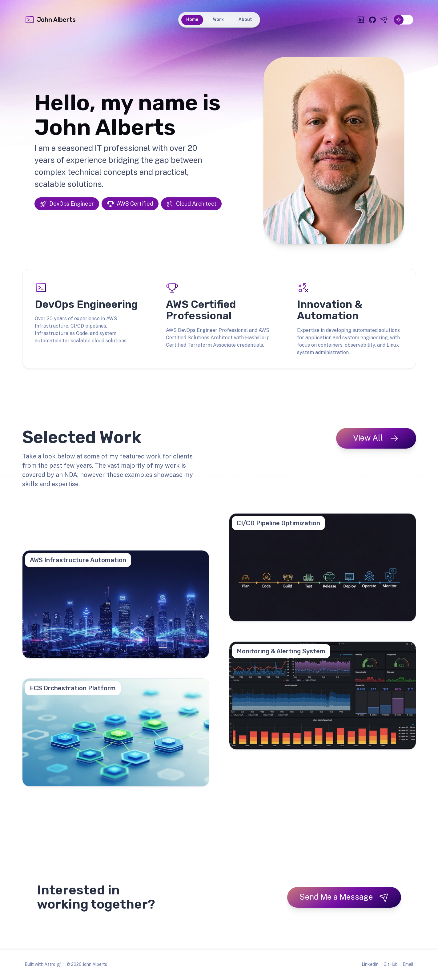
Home (192, 20)
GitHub (391, 964)
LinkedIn (370, 964)
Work (218, 20)
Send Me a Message (344, 897)
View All (376, 438)
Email (408, 964)
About (245, 20)
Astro (50, 964)
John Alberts (50, 20)
